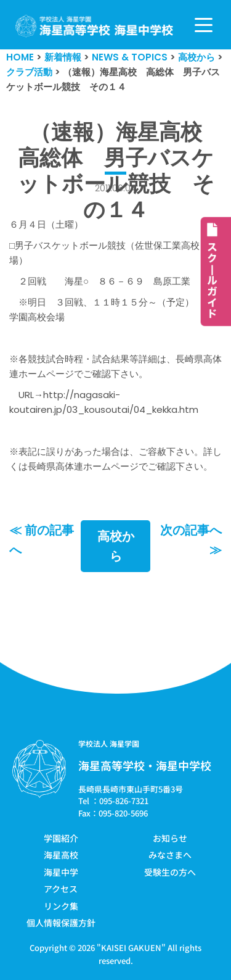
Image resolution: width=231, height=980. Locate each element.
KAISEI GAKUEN (131, 948)
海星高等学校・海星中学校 (145, 765)
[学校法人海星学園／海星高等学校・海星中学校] (95, 26)
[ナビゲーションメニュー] (204, 25)
